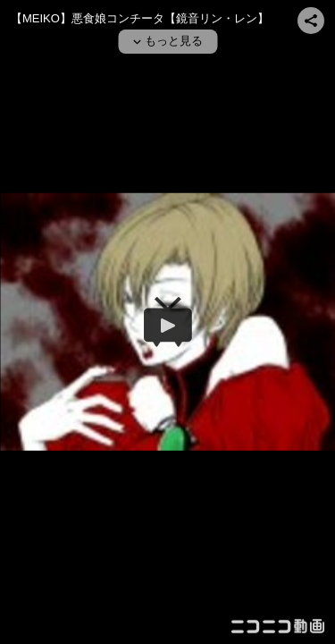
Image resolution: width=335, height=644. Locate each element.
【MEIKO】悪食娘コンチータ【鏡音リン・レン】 (140, 18)
